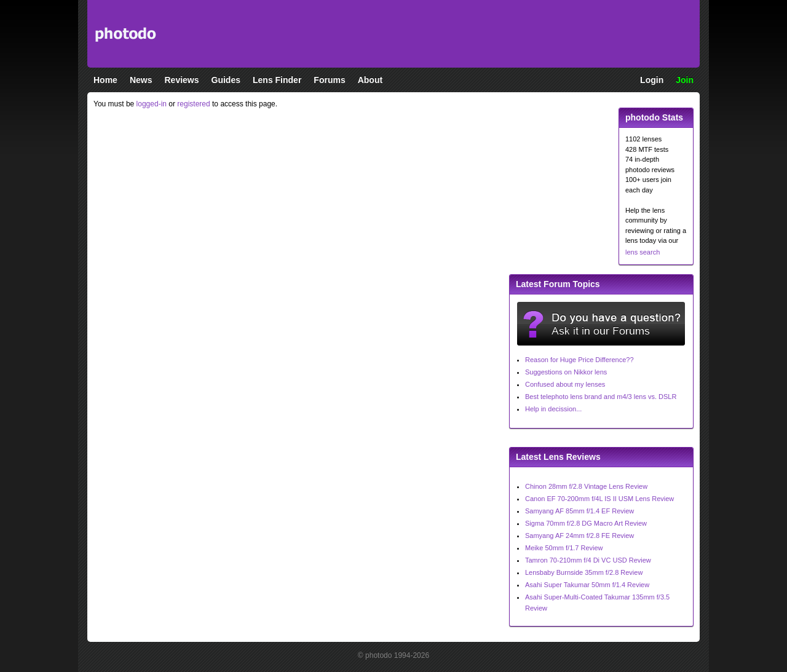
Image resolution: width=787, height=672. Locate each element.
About (370, 80)
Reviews (181, 80)
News (141, 80)
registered (193, 104)
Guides (226, 80)
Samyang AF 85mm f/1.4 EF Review (579, 511)
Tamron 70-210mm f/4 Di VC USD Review (588, 560)
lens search (643, 252)
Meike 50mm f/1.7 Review (564, 548)
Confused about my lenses (565, 384)
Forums (329, 80)
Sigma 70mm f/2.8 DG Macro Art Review (586, 523)
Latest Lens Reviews (558, 457)
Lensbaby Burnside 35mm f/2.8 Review (584, 572)
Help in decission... (553, 409)
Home (105, 80)
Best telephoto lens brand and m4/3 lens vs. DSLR (601, 397)
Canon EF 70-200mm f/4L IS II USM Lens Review (599, 499)
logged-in (152, 104)
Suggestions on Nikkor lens (566, 372)
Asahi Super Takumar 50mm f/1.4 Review (587, 585)
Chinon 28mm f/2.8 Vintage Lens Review (586, 486)
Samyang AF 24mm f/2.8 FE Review (579, 536)
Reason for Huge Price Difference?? (579, 360)
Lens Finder (277, 80)
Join (685, 80)
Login (652, 80)
